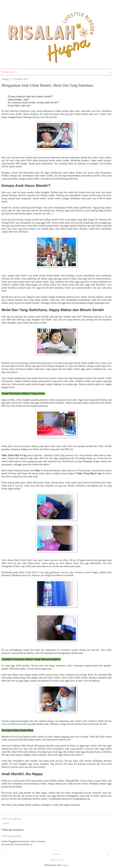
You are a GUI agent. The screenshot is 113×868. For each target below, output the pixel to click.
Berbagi (6, 823)
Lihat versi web (56, 860)
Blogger (65, 865)
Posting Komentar (11, 836)
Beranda (56, 854)
